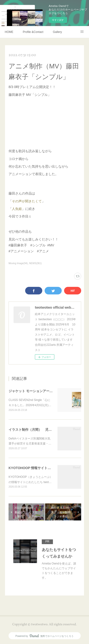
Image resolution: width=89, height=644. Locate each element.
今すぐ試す (58, 20)
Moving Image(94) (18, 263)
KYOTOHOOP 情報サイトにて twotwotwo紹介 (44, 468)
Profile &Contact (33, 32)
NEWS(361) (35, 263)
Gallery (57, 32)
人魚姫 (17, 209)
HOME (9, 32)
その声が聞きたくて (27, 201)
